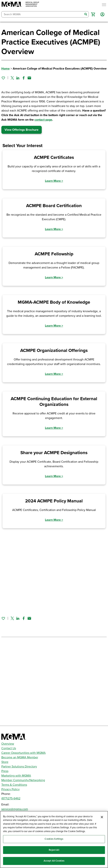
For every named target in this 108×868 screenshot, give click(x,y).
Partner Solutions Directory (19, 767)
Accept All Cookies (54, 861)
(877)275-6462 (11, 798)
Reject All (54, 850)
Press (5, 771)
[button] (93, 14)
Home (6, 69)
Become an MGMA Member (20, 757)
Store (5, 762)
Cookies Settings (54, 839)
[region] (54, 839)
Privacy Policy (10, 789)
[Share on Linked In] (18, 78)
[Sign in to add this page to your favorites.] (3, 78)
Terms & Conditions (14, 785)
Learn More (54, 181)
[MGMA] (20, 5)
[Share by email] (29, 78)
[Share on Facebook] (24, 78)
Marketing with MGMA (16, 776)
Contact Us (9, 748)
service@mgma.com (15, 809)
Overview (8, 744)
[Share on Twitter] (12, 78)
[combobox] (42, 14)
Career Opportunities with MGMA (24, 753)
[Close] (102, 817)
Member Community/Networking (23, 780)
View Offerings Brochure (22, 130)
